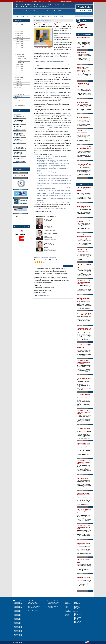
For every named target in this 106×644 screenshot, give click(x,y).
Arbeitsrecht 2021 (19, 35)
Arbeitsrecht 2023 (19, 31)
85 (45, 99)
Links (66, 609)
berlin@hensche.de (20, 117)
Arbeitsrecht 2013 (19, 52)
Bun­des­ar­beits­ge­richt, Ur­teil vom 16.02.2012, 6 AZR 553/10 (51, 157)
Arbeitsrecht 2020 (19, 37)
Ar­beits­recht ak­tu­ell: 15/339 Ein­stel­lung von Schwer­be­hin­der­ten (52, 179)
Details (20, 118)
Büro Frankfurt (78, 615)
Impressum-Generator (20, 13)
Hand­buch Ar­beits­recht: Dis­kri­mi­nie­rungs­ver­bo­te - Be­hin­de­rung (52, 165)
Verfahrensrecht (52, 609)
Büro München (78, 620)
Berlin (17, 16)
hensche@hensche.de (50, 228)
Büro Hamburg (78, 616)
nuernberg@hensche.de (21, 155)
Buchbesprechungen (32, 602)
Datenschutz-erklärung (77, 608)
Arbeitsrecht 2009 (19, 69)
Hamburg (28, 16)
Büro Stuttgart (77, 623)
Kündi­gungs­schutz (60, 99)
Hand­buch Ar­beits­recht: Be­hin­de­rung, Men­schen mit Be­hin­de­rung (53, 164)
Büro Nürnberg (78, 621)
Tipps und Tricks (17, 88)
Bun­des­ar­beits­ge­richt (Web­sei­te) (45, 158)
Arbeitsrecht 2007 (19, 73)
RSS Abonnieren (68, 266)
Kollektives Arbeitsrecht (53, 606)
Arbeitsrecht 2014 (19, 50)
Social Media (68, 612)
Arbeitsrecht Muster (36, 13)
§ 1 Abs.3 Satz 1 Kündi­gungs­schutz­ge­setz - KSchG (57, 96)
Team (76, 605)
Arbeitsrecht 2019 (19, 40)
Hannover (34, 16)
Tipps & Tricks (28, 13)
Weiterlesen (81, 50)
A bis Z (66, 602)
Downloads (67, 604)
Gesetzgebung (21, 63)
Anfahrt (15, 118)
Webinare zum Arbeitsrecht (20, 103)
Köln (39, 16)
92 (47, 99)
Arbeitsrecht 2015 (19, 48)
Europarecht (21, 60)
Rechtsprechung (22, 56)
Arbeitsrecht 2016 (19, 46)
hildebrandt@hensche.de (50, 239)
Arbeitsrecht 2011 (19, 65)
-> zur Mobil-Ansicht (19, 20)
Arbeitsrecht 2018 (19, 42)
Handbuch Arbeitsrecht (33, 11)
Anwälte (61, 16)
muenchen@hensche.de (21, 148)
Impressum (77, 606)
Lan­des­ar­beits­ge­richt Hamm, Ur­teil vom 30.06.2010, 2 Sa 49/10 (52, 160)
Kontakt (67, 608)
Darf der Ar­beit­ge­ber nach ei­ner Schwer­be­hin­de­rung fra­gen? (51, 62)
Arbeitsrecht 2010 (19, 67)
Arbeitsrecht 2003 (19, 81)
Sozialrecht (51, 608)
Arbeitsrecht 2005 (19, 77)
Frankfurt (22, 16)
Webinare (52, 13)
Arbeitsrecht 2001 (19, 86)
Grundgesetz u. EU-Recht (54, 602)
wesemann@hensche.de (50, 251)
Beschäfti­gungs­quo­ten (48, 87)
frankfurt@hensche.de (20, 123)
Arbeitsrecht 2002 (19, 83)
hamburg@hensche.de (20, 129)
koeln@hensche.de (20, 142)
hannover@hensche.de (20, 136)
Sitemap (67, 613)
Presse (62, 11)
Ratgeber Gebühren (45, 13)
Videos (15, 99)
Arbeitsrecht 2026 (19, 25)
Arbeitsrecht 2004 (19, 79)
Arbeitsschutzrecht (52, 605)
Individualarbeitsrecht (53, 604)
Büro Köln (77, 619)
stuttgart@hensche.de (20, 161)
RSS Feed (67, 610)
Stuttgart (56, 16)
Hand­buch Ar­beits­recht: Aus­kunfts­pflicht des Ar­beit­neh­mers (51, 162)
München (44, 16)
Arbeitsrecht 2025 (19, 27)
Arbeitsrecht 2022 (19, 33)
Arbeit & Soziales (22, 58)
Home (17, 11)
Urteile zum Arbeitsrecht (54, 11)
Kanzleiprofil (58, 13)
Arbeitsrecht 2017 (19, 44)
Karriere (67, 606)
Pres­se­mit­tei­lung (45, 140)
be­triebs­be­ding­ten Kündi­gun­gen (48, 92)
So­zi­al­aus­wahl (63, 94)
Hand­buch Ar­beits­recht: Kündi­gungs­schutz (47, 167)
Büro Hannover (78, 617)
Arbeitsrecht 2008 (19, 71)
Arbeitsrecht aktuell (23, 11)
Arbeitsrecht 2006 (19, 75)
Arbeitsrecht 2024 (19, 29)
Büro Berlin (77, 613)
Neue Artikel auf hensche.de (34, 606)
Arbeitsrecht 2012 (20, 54)
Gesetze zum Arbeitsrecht (43, 11)
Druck (66, 605)
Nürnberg (50, 16)
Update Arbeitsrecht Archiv (20, 105)
